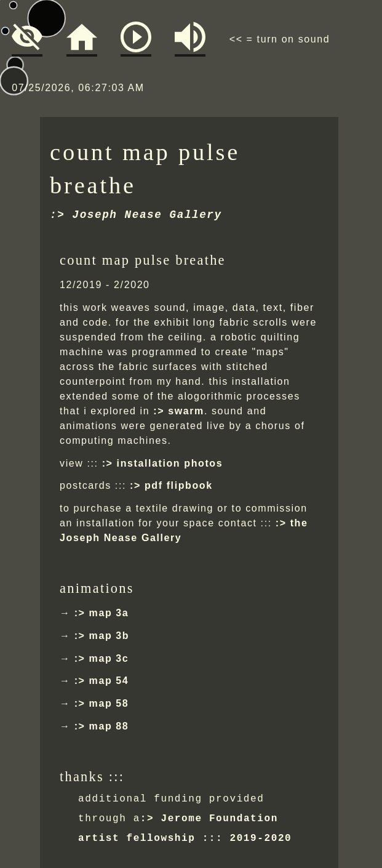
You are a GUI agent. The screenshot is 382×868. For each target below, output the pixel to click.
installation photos (170, 463)
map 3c (109, 658)
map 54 (109, 681)
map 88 (109, 726)
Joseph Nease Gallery (147, 215)
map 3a (109, 613)
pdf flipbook (179, 485)
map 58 (109, 703)
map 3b (109, 636)
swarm (186, 411)
